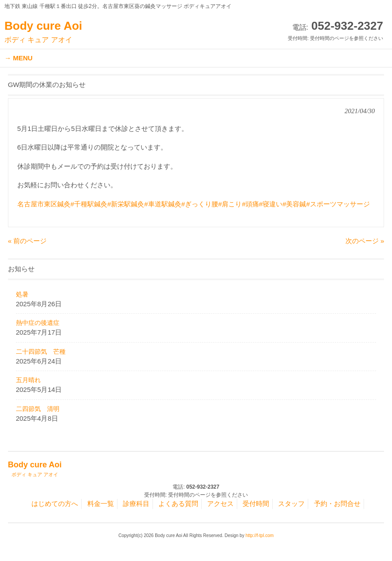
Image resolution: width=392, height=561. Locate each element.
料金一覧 (101, 504)
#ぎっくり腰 (200, 204)
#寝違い (271, 204)
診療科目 (136, 504)
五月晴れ (28, 380)
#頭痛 (250, 204)
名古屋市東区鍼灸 (44, 204)
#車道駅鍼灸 (163, 204)
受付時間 (256, 504)
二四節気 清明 (38, 409)
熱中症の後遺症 (38, 323)
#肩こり (230, 204)
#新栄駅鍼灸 (126, 204)
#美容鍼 (294, 204)
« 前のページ (27, 241)
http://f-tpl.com (260, 535)
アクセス (220, 504)
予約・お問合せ (337, 504)
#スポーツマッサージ (338, 204)
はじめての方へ (55, 504)
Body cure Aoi (43, 32)
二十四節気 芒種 (41, 352)
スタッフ (291, 504)
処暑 (22, 294)
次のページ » (365, 241)
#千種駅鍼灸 (89, 204)
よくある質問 (178, 504)
